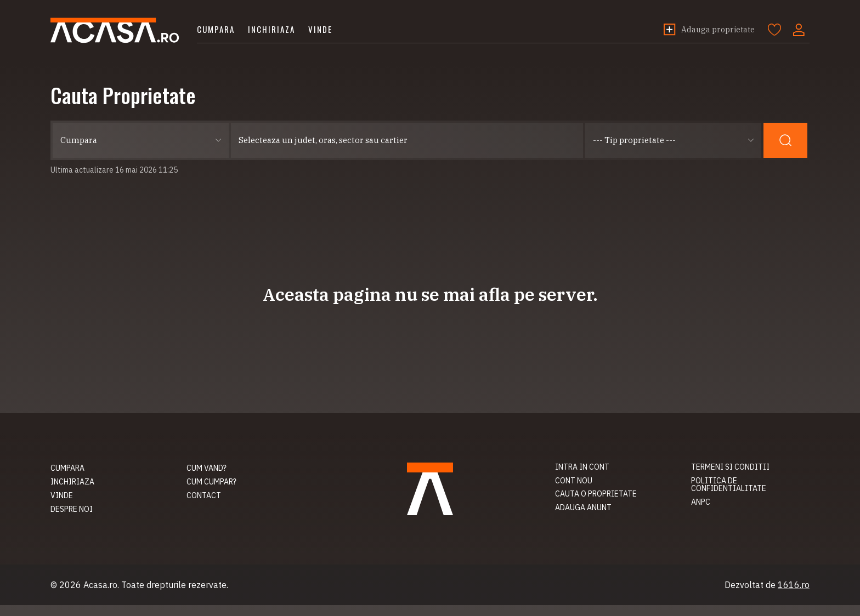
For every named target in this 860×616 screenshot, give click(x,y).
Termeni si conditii (730, 467)
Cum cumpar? (211, 482)
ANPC (701, 502)
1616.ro (794, 585)
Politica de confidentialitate (729, 485)
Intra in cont (582, 467)
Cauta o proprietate (596, 494)
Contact (204, 495)
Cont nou (574, 481)
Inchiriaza (271, 29)
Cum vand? (206, 468)
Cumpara (216, 29)
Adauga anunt (583, 507)
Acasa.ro (115, 30)
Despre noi (72, 509)
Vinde (320, 29)
